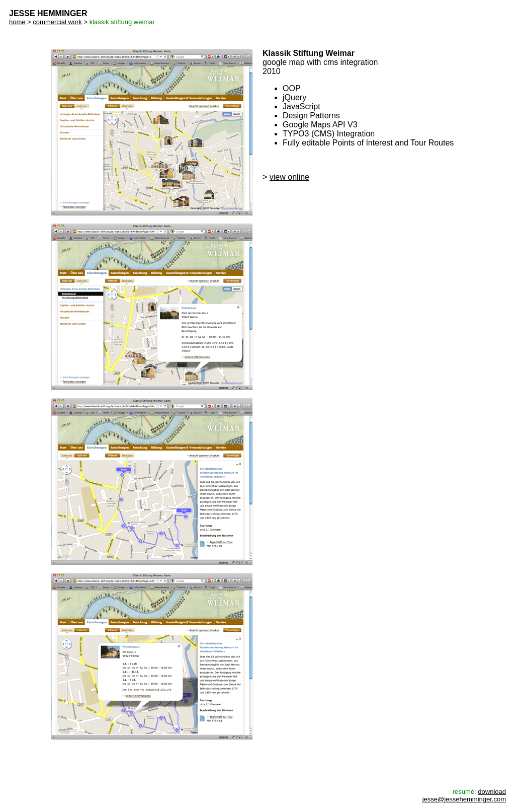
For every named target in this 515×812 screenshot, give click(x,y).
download (492, 792)
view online (289, 177)
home (17, 22)
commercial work (57, 22)
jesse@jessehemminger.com (464, 799)
